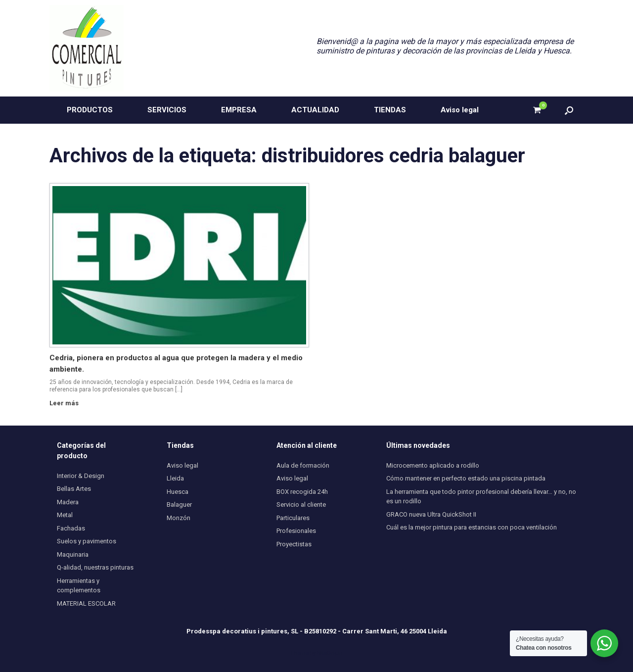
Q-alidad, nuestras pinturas (95, 567)
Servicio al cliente (301, 504)
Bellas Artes (74, 489)
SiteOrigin (330, 653)
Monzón (179, 518)
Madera (68, 502)
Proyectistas (294, 544)
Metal (65, 515)
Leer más (67, 403)
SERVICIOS (167, 110)
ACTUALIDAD (315, 110)
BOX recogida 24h (302, 492)
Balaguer (179, 504)
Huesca (178, 492)
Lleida (175, 478)
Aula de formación (303, 465)
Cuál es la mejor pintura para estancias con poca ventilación (472, 527)
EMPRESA (239, 110)
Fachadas (71, 528)
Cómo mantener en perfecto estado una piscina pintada (466, 478)
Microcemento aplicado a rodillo (433, 465)
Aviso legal (460, 110)
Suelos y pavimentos (87, 541)
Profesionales (296, 531)
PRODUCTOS (90, 110)
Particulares (293, 518)
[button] (569, 110)
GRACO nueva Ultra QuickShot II (431, 514)
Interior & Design (81, 476)
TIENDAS (390, 110)
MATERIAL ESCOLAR (86, 603)
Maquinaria (73, 554)
